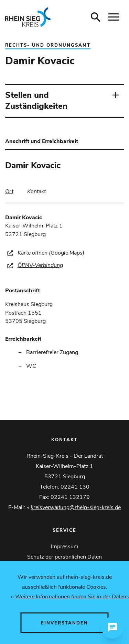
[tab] (9, 191)
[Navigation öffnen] (114, 17)
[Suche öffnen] (96, 17)
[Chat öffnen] (112, 628)
